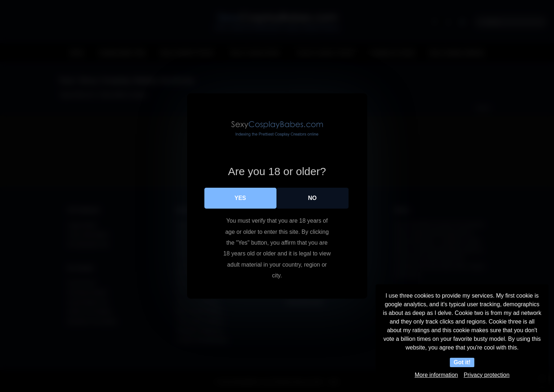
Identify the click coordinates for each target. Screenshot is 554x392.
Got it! (462, 362)
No (313, 198)
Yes (240, 198)
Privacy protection (486, 375)
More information (436, 375)
